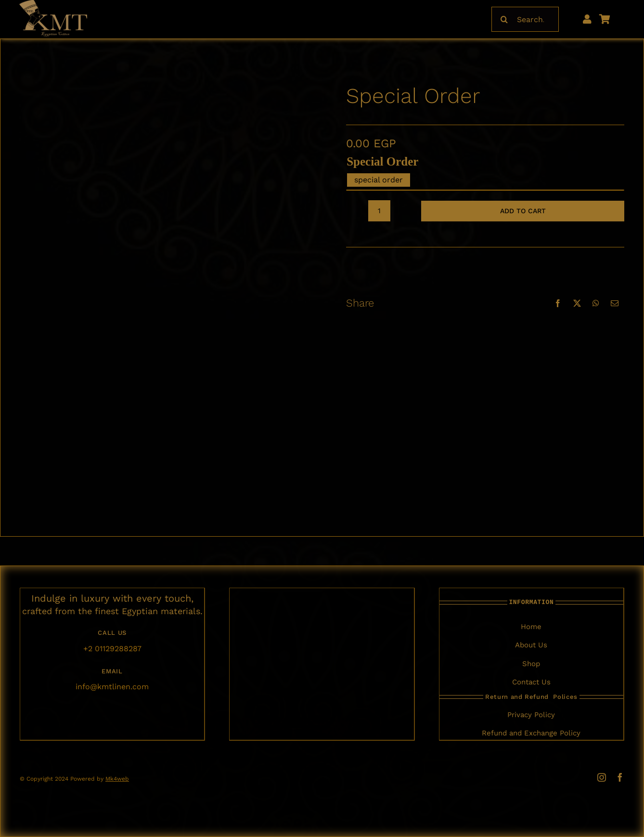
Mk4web (117, 779)
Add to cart (523, 211)
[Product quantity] (379, 211)
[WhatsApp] (596, 303)
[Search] (504, 19)
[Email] (615, 303)
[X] (577, 303)
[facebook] (620, 777)
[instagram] (602, 777)
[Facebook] (558, 303)
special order (382, 161)
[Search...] (525, 19)
